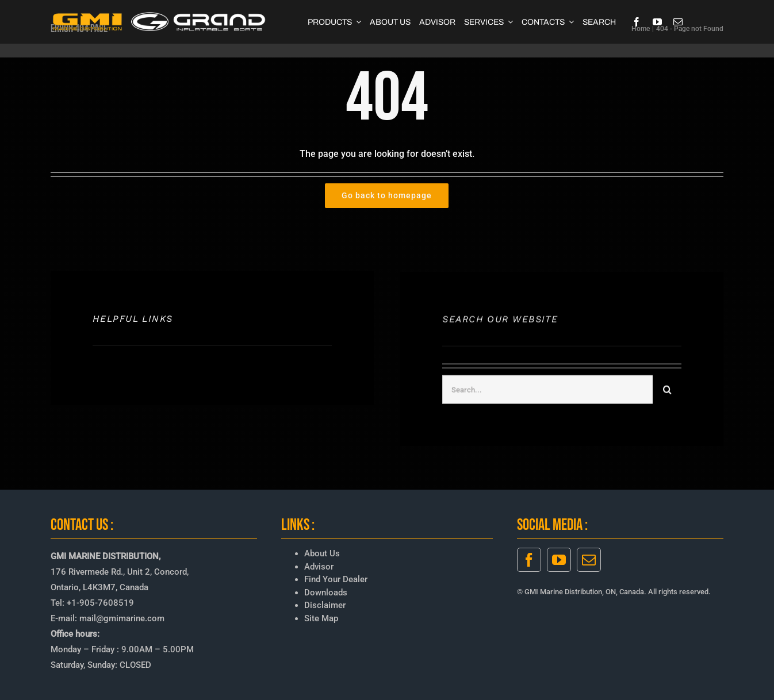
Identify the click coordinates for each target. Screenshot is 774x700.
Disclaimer (325, 605)
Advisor (319, 567)
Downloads (326, 593)
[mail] (678, 22)
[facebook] (637, 22)
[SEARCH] (599, 22)
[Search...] (547, 391)
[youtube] (657, 22)
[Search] (667, 391)
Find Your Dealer (336, 579)
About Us (322, 553)
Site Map (321, 618)
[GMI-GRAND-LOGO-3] (160, 15)
